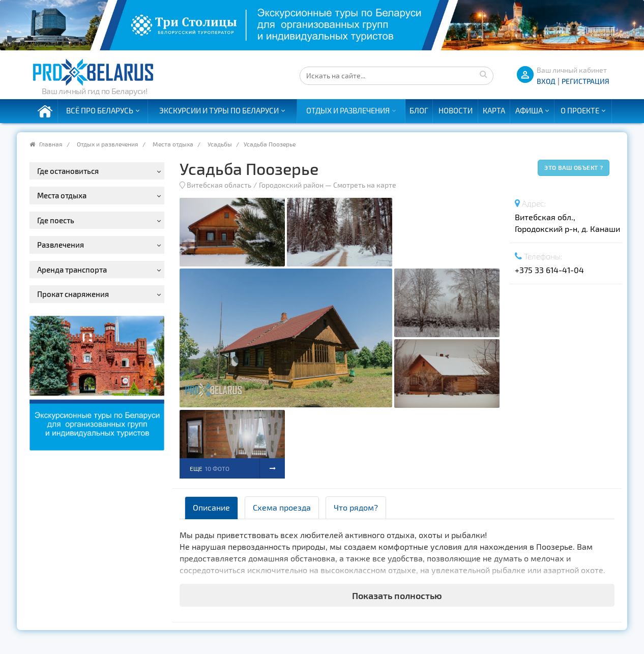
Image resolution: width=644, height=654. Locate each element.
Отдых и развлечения (348, 110)
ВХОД (546, 81)
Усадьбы (220, 144)
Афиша (529, 110)
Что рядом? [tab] (356, 507)
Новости (456, 110)
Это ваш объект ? (574, 167)
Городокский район (291, 185)
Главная (51, 144)
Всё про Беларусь (100, 110)
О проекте (580, 110)
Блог (419, 110)
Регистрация (586, 81)
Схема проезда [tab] (282, 507)
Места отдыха (173, 144)
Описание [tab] (211, 507)
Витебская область (219, 185)
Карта (494, 110)
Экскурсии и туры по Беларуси (219, 110)
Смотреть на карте (365, 185)
